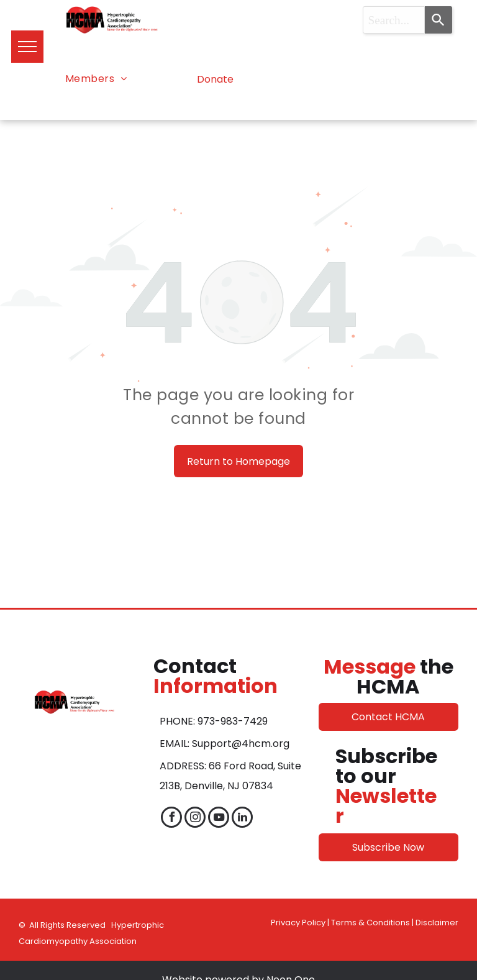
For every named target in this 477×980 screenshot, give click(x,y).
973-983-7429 (233, 721)
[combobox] (394, 20)
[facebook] (171, 819)
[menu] (27, 47)
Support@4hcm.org (241, 744)
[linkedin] (242, 819)
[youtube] (219, 819)
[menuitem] (96, 79)
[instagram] (195, 819)
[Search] (438, 20)
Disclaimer (437, 923)
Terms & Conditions (370, 923)
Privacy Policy (298, 923)
